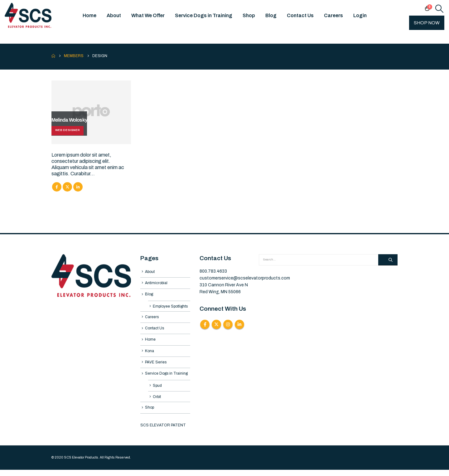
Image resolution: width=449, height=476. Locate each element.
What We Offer (148, 15)
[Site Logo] (28, 16)
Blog (271, 15)
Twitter (67, 187)
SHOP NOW (427, 23)
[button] (439, 9)
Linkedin (239, 324)
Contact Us (300, 15)
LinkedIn (78, 187)
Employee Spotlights (170, 308)
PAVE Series (156, 366)
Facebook (57, 187)
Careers (333, 15)
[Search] (388, 260)
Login (360, 15)
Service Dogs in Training (204, 15)
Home (89, 15)
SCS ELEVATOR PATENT (163, 431)
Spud (157, 391)
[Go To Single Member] (91, 112)
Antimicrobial (156, 284)
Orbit (157, 402)
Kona (150, 355)
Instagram (228, 324)
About (114, 15)
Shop (249, 15)
